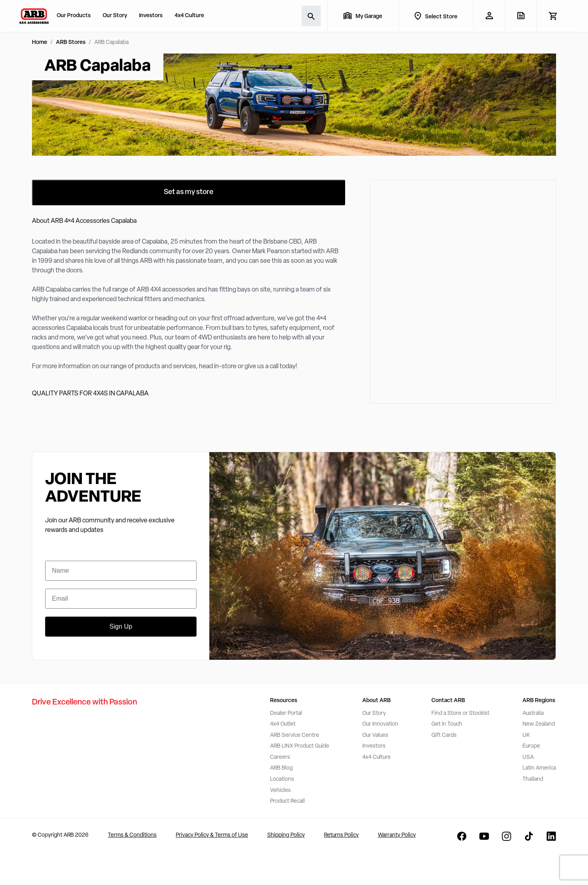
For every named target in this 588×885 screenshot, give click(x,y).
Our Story (115, 16)
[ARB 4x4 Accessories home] (34, 16)
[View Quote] (521, 16)
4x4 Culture (189, 16)
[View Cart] (553, 16)
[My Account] (489, 16)
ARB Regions (539, 701)
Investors (151, 16)
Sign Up (121, 626)
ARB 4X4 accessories (166, 290)
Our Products (74, 16)
